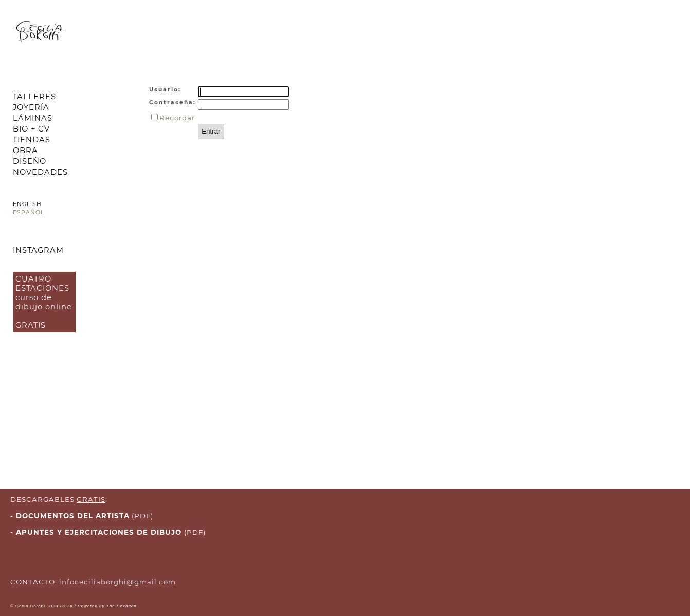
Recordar (177, 118)
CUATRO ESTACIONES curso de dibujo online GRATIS (44, 302)
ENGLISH (27, 204)
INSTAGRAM (38, 250)
